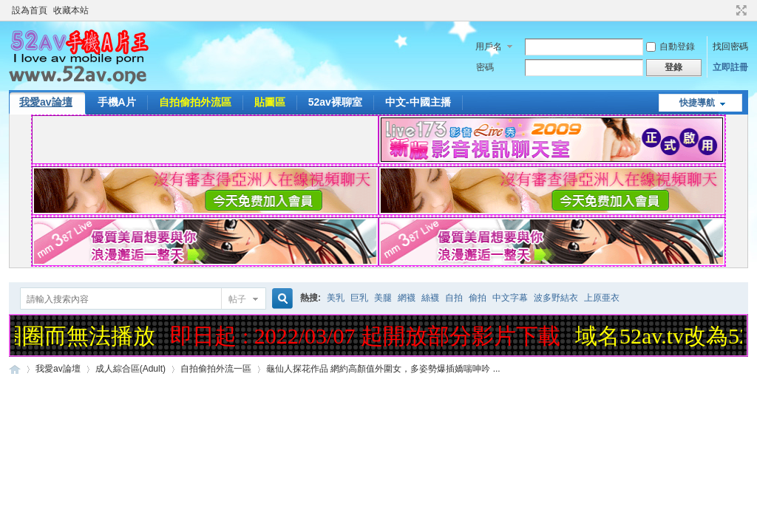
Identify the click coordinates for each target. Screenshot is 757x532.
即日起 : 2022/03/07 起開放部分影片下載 (368, 336)
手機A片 (117, 102)
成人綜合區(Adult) (130, 369)
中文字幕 (510, 298)
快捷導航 (697, 103)
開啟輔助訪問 (727, 10)
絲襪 (430, 298)
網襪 (407, 298)
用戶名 (489, 47)
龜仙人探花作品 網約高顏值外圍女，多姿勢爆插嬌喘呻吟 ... (383, 369)
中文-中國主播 (418, 102)
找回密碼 (730, 47)
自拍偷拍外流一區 (216, 369)
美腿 (383, 298)
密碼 (485, 67)
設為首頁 (30, 10)
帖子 (237, 299)
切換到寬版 (740, 10)
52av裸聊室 (335, 102)
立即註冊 (730, 67)
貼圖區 (270, 102)
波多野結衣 (556, 298)
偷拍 (478, 298)
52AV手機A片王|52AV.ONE (15, 369)
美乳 (336, 298)
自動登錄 (671, 47)
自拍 (454, 298)
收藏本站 (71, 10)
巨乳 (359, 298)
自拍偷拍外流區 (195, 102)
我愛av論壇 (46, 102)
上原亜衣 (602, 298)
